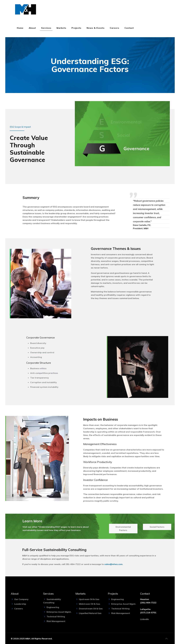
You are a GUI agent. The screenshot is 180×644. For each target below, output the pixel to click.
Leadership (20, 604)
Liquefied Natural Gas (90, 613)
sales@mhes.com (113, 564)
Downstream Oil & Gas (91, 609)
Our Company (21, 599)
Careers (19, 609)
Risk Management (56, 621)
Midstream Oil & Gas (90, 604)
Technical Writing (56, 617)
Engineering (53, 607)
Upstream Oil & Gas (89, 599)
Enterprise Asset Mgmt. (59, 612)
